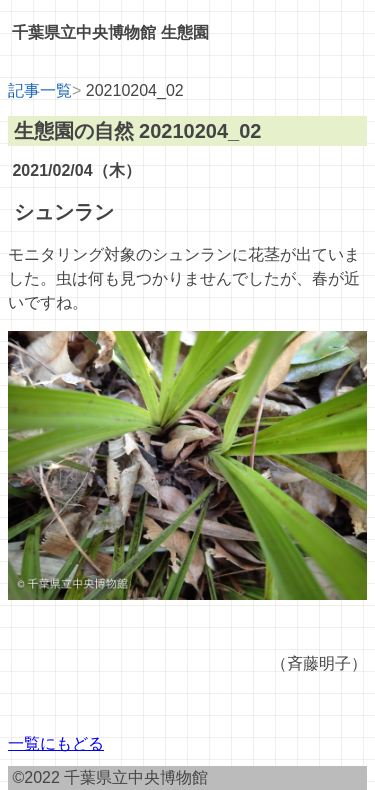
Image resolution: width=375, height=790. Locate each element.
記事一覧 (40, 90)
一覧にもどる (56, 743)
